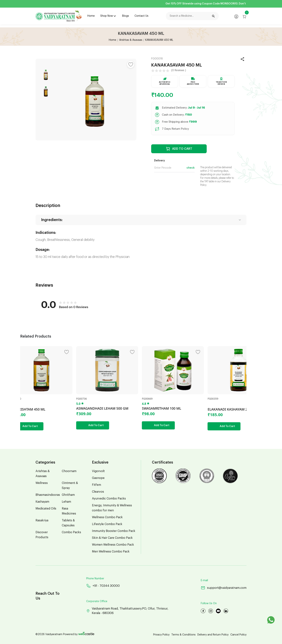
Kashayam (42, 502)
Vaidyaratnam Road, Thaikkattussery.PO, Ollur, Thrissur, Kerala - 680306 (127, 611)
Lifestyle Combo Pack (107, 524)
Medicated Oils (46, 509)
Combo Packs (71, 532)
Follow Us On (209, 603)
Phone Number (95, 579)
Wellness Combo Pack (107, 517)
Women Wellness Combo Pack (113, 545)
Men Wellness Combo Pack (111, 552)
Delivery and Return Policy (213, 635)
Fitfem (96, 485)
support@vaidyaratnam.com (224, 588)
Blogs (126, 16)
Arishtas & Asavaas (131, 40)
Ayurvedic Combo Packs (109, 499)
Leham (66, 502)
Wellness (42, 483)
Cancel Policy (238, 635)
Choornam (69, 471)
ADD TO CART (179, 149)
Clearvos (98, 492)
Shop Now (107, 16)
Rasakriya (42, 520)
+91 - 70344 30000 (103, 586)
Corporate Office (97, 601)
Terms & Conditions (183, 635)
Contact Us (141, 16)
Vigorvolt (98, 471)
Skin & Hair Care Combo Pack (112, 538)
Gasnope (98, 478)
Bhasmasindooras (48, 495)
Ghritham (68, 495)
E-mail (204, 580)
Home (91, 16)
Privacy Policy (161, 635)
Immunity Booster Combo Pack (114, 531)
